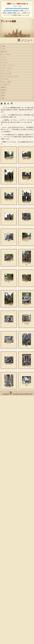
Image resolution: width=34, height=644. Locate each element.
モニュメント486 (6, 82)
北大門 (3, 98)
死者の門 (4, 90)
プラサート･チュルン (7, 68)
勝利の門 (4, 87)
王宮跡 (3, 46)
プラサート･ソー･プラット (8, 65)
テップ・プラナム (6, 54)
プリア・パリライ (6, 71)
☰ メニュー (25, 40)
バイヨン (4, 57)
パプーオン (4, 60)
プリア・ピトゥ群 (6, 74)
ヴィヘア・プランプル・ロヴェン (10, 76)
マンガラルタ (5, 79)
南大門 (3, 95)
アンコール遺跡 (8, 21)
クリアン (4, 49)
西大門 (3, 93)
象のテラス (4, 52)
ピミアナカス (5, 63)
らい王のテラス (6, 85)
